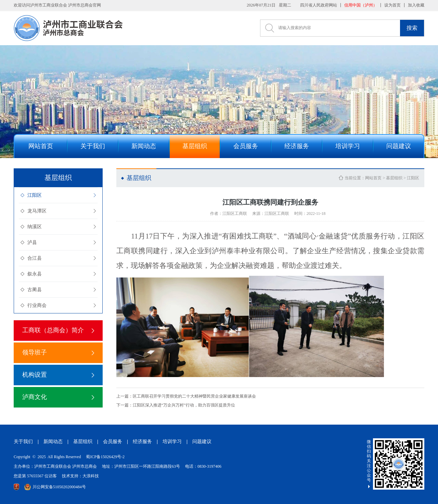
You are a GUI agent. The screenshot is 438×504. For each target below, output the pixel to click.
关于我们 (23, 442)
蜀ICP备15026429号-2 (105, 457)
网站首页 (373, 178)
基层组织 (394, 178)
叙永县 (35, 274)
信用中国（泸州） (361, 5)
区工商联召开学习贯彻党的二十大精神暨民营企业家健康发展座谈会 (186, 396)
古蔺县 (35, 290)
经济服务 (142, 442)
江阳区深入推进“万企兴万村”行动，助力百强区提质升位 (176, 405)
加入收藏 (416, 5)
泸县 (32, 242)
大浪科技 (91, 476)
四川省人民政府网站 (319, 5)
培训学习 (172, 442)
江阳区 (35, 195)
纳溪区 (35, 227)
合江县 (35, 258)
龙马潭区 (37, 211)
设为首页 (392, 5)
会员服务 (113, 442)
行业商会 (37, 305)
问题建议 (202, 442)
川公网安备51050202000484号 (55, 487)
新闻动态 (53, 442)
